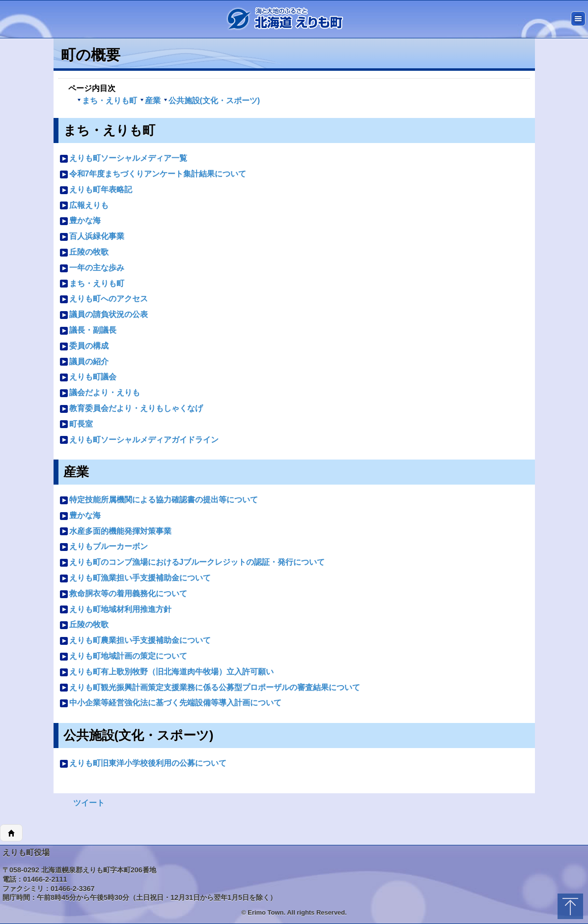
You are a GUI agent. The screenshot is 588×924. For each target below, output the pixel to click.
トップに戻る (570, 906)
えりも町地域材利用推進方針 (115, 610)
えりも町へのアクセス (104, 299)
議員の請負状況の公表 (104, 315)
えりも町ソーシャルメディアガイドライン (139, 440)
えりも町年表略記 (96, 190)
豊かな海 (80, 221)
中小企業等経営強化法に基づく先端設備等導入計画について (170, 703)
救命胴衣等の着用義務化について (123, 594)
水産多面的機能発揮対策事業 (115, 532)
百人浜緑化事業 (92, 237)
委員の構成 (84, 346)
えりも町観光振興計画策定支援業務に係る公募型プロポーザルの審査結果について (210, 688)
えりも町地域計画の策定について (123, 656)
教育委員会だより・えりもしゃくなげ (131, 409)
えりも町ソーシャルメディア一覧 (123, 159)
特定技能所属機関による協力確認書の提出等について (159, 500)
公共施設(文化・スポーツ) (212, 101)
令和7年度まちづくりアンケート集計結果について (153, 174)
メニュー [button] (578, 19)
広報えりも (84, 206)
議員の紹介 (84, 362)
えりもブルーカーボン (104, 547)
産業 (150, 101)
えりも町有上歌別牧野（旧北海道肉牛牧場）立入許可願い (167, 672)
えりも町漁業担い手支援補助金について (135, 578)
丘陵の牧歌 (84, 252)
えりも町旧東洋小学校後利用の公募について (143, 764)
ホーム (11, 833)
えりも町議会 (88, 377)
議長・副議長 (88, 331)
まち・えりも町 (107, 101)
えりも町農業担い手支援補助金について (135, 641)
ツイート (89, 803)
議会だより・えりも (100, 393)
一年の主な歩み (92, 268)
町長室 (76, 424)
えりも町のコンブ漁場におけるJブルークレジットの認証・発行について (192, 563)
